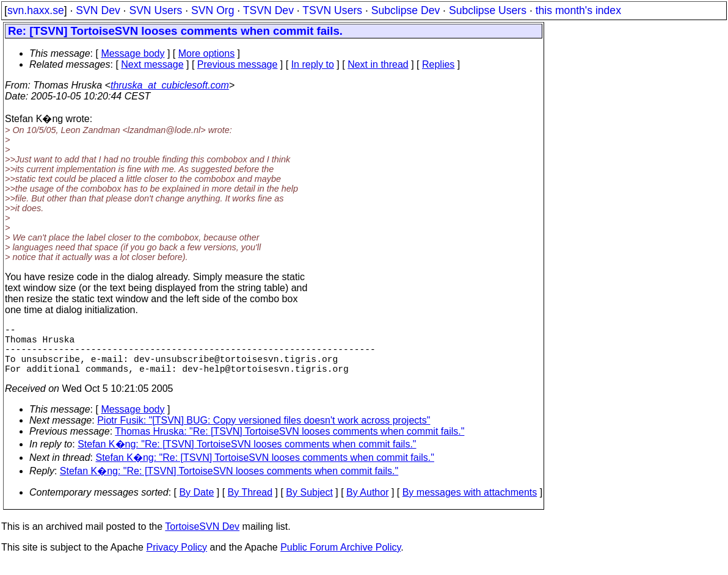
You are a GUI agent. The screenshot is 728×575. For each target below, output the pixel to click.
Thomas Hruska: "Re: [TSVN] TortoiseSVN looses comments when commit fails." (289, 443)
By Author (367, 504)
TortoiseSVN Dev (202, 539)
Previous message (238, 64)
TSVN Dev (268, 10)
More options (207, 53)
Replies (438, 64)
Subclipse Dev (406, 10)
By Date (196, 504)
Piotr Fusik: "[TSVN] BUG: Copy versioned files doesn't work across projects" (264, 432)
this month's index (578, 10)
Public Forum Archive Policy (340, 559)
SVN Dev (98, 10)
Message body (133, 53)
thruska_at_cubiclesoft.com (170, 85)
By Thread (250, 504)
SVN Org (213, 10)
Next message (152, 64)
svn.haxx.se (36, 10)
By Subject (309, 504)
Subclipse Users (488, 10)
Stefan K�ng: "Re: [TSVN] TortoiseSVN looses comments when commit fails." (247, 456)
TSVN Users (332, 10)
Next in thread (378, 64)
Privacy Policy (177, 559)
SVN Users (155, 10)
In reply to (313, 64)
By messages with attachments (470, 504)
